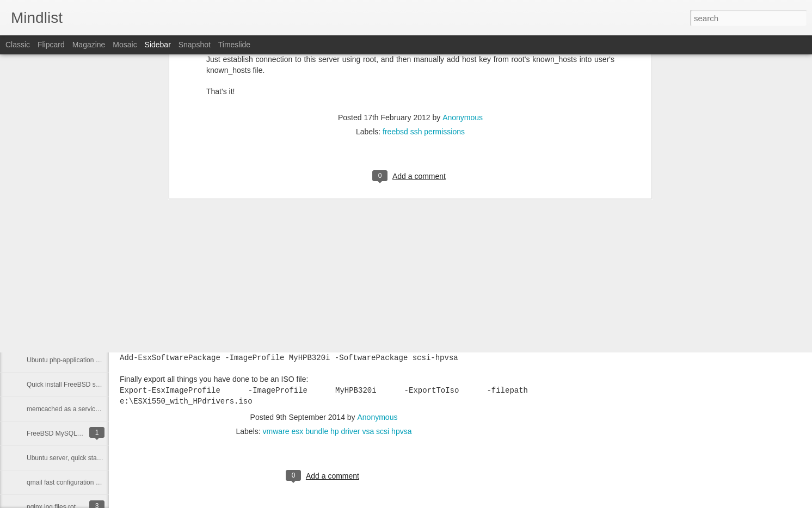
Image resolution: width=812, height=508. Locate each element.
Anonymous (378, 417)
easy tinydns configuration (64, 336)
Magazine (89, 45)
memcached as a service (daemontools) (85, 409)
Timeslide (234, 45)
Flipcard (51, 45)
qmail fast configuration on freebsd (76, 482)
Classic (18, 45)
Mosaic (125, 45)
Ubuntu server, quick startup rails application (91, 458)
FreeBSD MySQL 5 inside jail (69, 433)
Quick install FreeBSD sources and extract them (96, 385)
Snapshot (195, 45)
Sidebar (158, 45)
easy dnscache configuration (68, 311)
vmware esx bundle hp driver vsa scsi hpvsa (337, 431)
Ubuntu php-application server (70, 360)
